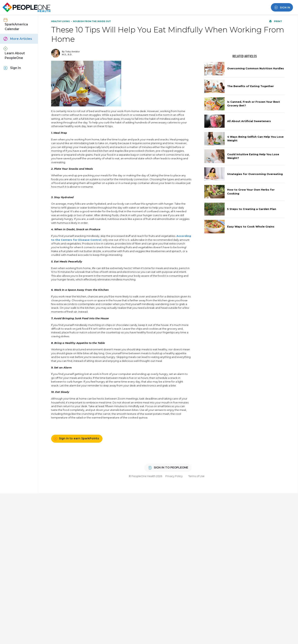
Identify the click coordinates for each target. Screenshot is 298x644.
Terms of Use (196, 476)
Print (276, 21)
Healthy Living (61, 21)
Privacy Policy (174, 476)
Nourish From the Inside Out (92, 21)
